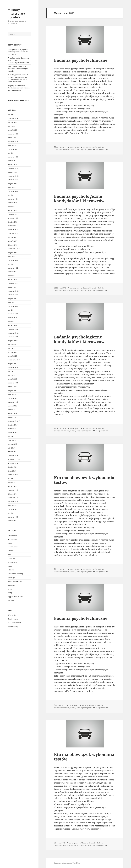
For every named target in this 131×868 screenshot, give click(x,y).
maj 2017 (11, 436)
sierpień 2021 (13, 299)
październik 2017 (14, 421)
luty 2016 (11, 482)
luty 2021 (11, 322)
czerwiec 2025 (13, 149)
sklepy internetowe (15, 581)
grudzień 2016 (13, 456)
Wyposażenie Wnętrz (15, 597)
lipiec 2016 (12, 471)
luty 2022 (11, 276)
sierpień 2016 (13, 467)
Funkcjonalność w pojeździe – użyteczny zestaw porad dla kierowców (19, 52)
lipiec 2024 (12, 187)
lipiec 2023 (12, 226)
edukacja (11, 551)
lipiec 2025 (12, 145)
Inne (9, 555)
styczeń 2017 (12, 452)
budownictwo (13, 547)
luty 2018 (11, 410)
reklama (11, 570)
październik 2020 (14, 333)
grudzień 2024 (13, 168)
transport (11, 585)
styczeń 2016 (12, 486)
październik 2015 (14, 498)
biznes (10, 543)
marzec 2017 (12, 444)
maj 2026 (11, 115)
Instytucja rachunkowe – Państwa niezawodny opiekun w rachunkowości (19, 88)
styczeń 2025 (12, 165)
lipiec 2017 (12, 429)
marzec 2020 (12, 352)
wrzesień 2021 (13, 295)
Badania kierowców (90, 147)
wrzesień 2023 (13, 218)
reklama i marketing (15, 574)
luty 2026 (11, 126)
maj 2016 (11, 479)
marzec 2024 (12, 203)
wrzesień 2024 (13, 180)
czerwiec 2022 (13, 260)
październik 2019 (14, 360)
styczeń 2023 (12, 241)
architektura (12, 535)
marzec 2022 (12, 272)
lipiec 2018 (12, 394)
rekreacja (11, 578)
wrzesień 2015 (13, 502)
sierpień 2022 (13, 253)
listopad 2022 (13, 245)
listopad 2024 (13, 172)
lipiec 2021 (12, 302)
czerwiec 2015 (13, 509)
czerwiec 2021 (13, 306)
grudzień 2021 (13, 283)
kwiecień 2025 (13, 157)
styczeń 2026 (12, 130)
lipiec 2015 (12, 505)
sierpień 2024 (13, 184)
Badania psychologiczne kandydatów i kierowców (79, 198)
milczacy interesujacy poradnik (16, 13)
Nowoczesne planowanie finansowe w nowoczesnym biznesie (18, 69)
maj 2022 (11, 264)
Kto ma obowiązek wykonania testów (84, 480)
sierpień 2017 (13, 425)
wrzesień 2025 (13, 142)
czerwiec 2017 (13, 433)
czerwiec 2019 (13, 368)
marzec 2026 (12, 122)
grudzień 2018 (13, 383)
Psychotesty (72, 149)
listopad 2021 (13, 287)
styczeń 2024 (12, 210)
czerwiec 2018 (13, 398)
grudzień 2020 (13, 329)
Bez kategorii (12, 539)
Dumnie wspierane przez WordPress (67, 863)
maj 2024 (11, 195)
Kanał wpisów (13, 619)
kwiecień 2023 (13, 233)
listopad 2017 (13, 417)
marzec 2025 (12, 161)
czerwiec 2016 (13, 475)
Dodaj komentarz (102, 149)
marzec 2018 (12, 406)
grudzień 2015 (13, 490)
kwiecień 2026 (13, 119)
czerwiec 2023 (13, 230)
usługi (10, 593)
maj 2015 (11, 513)
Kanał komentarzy (14, 623)
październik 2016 (14, 459)
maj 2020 (11, 348)
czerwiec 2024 (13, 191)
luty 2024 (11, 207)
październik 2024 (14, 176)
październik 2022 (14, 249)
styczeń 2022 (12, 279)
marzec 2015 (12, 521)
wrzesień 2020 (13, 337)
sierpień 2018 (13, 391)
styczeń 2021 (12, 325)
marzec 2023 (12, 237)
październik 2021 (14, 291)
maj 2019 (11, 371)
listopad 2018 (13, 387)
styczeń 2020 (12, 356)
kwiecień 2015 (13, 517)
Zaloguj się (12, 615)
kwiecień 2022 (13, 268)
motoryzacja (12, 562)
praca (10, 566)
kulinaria (11, 558)
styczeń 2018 (12, 414)
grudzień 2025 (13, 134)
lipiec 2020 (12, 345)
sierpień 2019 (13, 364)
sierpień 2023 (13, 222)
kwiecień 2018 (13, 402)
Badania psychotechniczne (81, 60)
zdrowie (11, 600)
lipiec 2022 (12, 256)
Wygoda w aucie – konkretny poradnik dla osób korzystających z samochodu (18, 60)
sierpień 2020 (13, 341)
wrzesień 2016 (13, 463)
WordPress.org (13, 627)
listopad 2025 (13, 138)
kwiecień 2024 (13, 199)
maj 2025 (11, 153)
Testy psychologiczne (84, 149)
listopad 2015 (13, 494)
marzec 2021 (12, 318)
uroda (10, 589)
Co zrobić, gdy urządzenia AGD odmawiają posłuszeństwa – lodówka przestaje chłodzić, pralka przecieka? (19, 78)
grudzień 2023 (13, 214)
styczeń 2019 (12, 379)
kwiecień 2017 (13, 440)
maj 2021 (11, 310)
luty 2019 (11, 375)
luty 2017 (11, 448)
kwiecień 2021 (13, 314)
